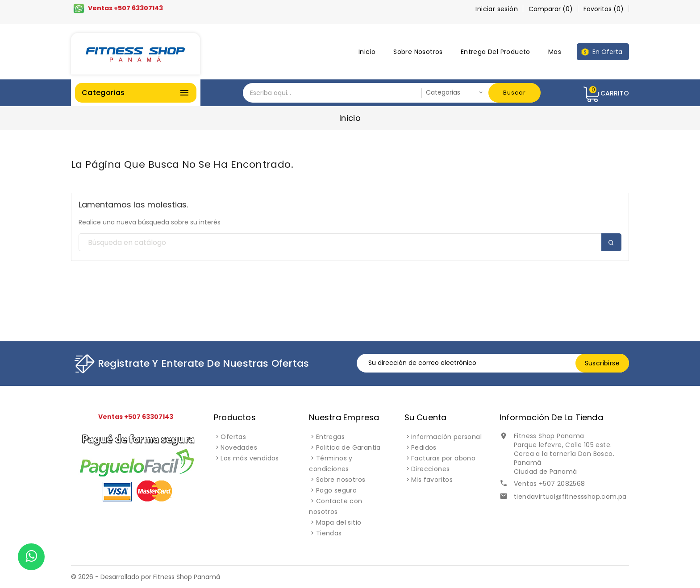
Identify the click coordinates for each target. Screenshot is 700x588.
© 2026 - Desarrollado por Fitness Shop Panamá (146, 577)
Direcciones (430, 469)
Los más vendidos (250, 458)
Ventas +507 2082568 (550, 484)
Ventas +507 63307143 (125, 8)
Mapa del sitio (339, 522)
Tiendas (329, 533)
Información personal (446, 437)
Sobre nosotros (418, 52)
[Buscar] (350, 243)
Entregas (330, 437)
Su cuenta (426, 417)
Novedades (239, 447)
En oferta (607, 52)
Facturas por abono (443, 458)
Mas (555, 52)
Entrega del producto (496, 52)
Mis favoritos (432, 480)
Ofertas (233, 437)
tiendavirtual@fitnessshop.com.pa (570, 497)
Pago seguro (336, 490)
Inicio (367, 52)
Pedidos (424, 447)
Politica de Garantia (348, 447)
